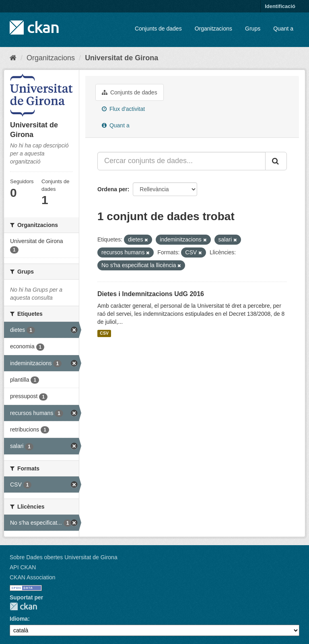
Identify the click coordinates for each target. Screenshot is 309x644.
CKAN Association (33, 577)
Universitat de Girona (122, 58)
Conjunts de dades (158, 29)
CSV (104, 333)
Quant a (283, 29)
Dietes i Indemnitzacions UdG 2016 (151, 294)
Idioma (19, 619)
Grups (253, 29)
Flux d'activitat (123, 109)
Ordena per (112, 189)
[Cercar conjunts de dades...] (181, 161)
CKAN (23, 606)
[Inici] (13, 58)
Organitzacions (213, 29)
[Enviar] (276, 161)
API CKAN (23, 567)
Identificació (280, 6)
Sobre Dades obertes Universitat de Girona (64, 557)
